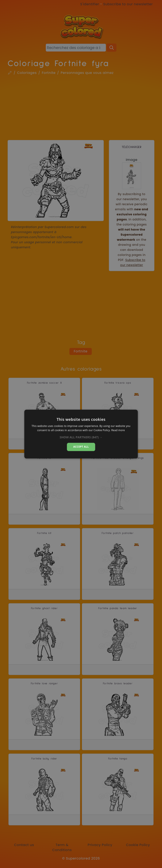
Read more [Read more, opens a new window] (118, 430)
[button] (81, 437)
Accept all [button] (81, 447)
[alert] (81, 434)
